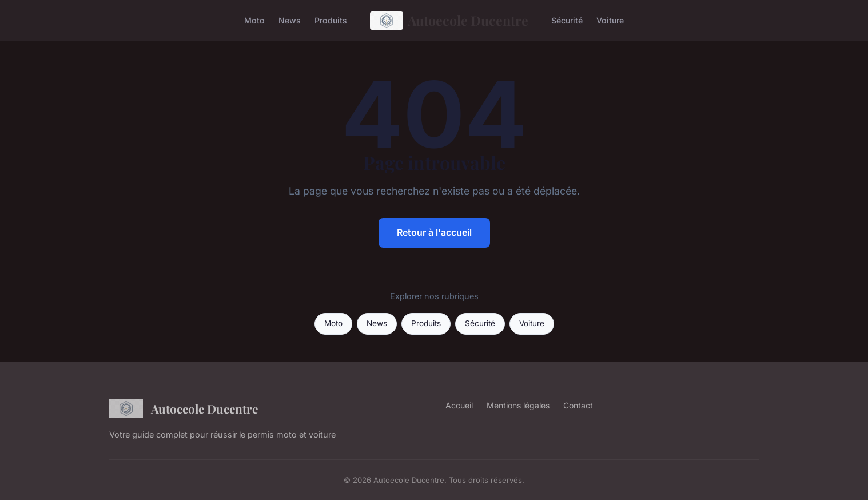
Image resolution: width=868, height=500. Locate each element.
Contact (578, 405)
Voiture (610, 20)
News (290, 20)
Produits (331, 20)
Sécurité (567, 20)
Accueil (459, 405)
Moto (254, 20)
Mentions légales (518, 405)
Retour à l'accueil (434, 232)
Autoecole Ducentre (449, 21)
